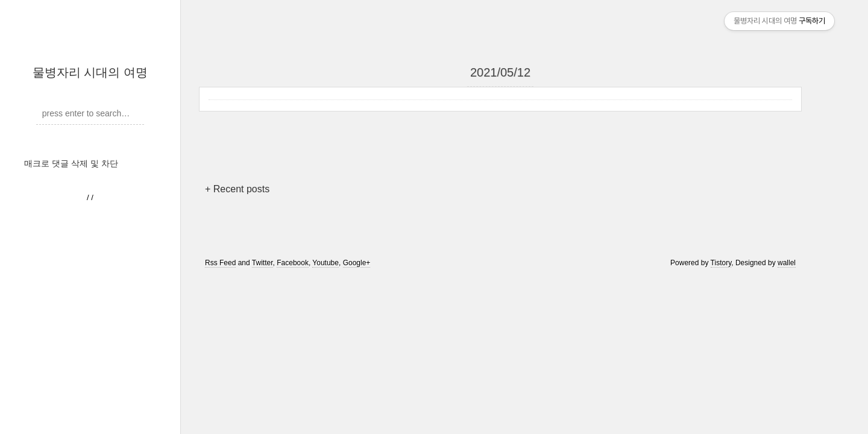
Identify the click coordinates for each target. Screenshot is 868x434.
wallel (787, 263)
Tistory (721, 263)
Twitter (263, 263)
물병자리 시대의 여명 (90, 72)
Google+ (357, 263)
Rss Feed (220, 263)
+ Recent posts (237, 189)
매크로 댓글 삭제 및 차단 (71, 163)
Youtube (325, 263)
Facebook (293, 263)
